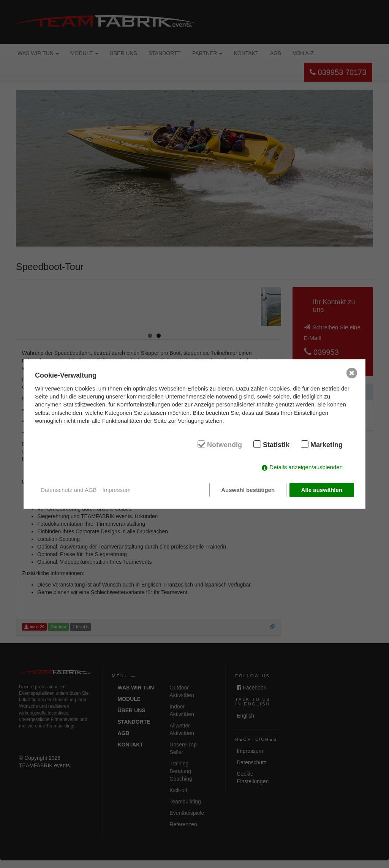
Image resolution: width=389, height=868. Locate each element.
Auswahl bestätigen (248, 490)
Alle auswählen (322, 490)
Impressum (117, 490)
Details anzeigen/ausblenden (306, 467)
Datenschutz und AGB (69, 490)
